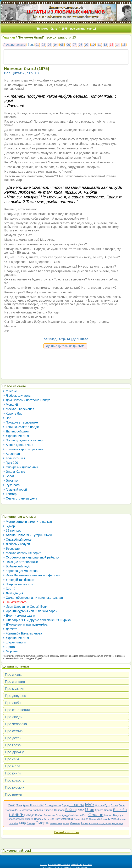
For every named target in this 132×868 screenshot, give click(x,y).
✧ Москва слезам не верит (22, 553)
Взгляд (49, 805)
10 (93, 45)
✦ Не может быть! (15, 602)
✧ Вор (7, 418)
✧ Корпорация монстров (20, 571)
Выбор (39, 815)
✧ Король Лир (12, 414)
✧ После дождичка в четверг (23, 440)
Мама (12, 805)
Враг (59, 815)
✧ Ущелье (10, 391)
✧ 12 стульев (12, 531)
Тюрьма (10, 810)
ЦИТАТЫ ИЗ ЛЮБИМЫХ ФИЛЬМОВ (66, 12)
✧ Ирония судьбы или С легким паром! (30, 611)
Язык (19, 805)
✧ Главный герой (15, 490)
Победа (29, 815)
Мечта (112, 819)
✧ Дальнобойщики (16, 431)
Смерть (42, 823)
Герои (65, 805)
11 (99, 45)
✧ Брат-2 (9, 589)
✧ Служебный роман (17, 540)
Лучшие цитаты (15, 45)
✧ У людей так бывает (18, 580)
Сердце (96, 815)
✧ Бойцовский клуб (16, 566)
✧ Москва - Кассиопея (18, 409)
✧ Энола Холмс (14, 472)
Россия (19, 810)
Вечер (31, 823)
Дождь (65, 815)
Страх (114, 805)
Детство (121, 819)
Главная (9, 37)
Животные (56, 823)
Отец (90, 810)
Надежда (118, 823)
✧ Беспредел (12, 549)
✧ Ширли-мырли (14, 642)
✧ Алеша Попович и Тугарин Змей (27, 535)
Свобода (38, 810)
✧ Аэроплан (11, 454)
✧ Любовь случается (17, 396)
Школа (85, 819)
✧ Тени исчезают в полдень (22, 427)
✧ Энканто (10, 481)
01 (37, 45)
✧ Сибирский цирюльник (20, 467)
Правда (77, 805)
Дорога (99, 810)
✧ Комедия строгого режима (23, 449)
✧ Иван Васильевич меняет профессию (31, 575)
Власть (108, 810)
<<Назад (50, 339)
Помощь (93, 819)
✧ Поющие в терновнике (20, 422)
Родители (49, 815)
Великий (94, 824)
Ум (71, 815)
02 (43, 45)
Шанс (34, 805)
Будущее (118, 815)
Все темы (87, 865)
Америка (67, 819)
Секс (41, 805)
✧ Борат (8, 476)
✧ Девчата (10, 629)
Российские (76, 865)
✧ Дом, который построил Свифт (26, 400)
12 (105, 45)
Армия (26, 805)
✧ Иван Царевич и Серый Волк (25, 607)
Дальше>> (80, 339)
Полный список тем (67, 832)
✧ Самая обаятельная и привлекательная (33, 598)
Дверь (77, 819)
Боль (66, 823)
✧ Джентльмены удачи (19, 616)
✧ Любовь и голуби (16, 544)
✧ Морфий (10, 405)
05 (62, 45)
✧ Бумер (9, 526)
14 (118, 45)
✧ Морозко (10, 651)
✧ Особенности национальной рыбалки (31, 557)
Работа (28, 810)
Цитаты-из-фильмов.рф (66, 7)
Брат (57, 819)
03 (49, 45)
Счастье (49, 810)
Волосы (39, 819)
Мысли (78, 815)
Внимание (27, 819)
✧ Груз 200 (10, 463)
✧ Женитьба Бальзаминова (22, 633)
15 (124, 45)
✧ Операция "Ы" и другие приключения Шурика (37, 620)
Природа (59, 810)
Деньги (16, 815)
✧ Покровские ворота (18, 584)
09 (87, 45)
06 (68, 45)
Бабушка (103, 819)
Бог (52, 819)
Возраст (108, 815)
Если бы (120, 810)
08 (81, 45)
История (99, 805)
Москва (57, 805)
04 (56, 45)
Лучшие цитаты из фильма (65, 346)
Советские (65, 865)
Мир (22, 823)
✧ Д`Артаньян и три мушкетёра (25, 625)
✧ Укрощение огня (16, 436)
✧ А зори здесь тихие (18, 445)
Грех (85, 815)
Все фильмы (54, 865)
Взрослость (14, 819)
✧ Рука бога (11, 485)
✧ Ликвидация (13, 593)
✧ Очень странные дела (20, 498)
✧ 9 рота (9, 647)
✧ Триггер (10, 494)
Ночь (85, 823)
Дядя (101, 824)
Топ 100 (43, 865)
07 (74, 45)
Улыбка (14, 823)
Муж (90, 805)
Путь (107, 805)
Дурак (108, 823)
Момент (75, 823)
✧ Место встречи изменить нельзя (27, 522)
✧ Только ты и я (14, 458)
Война (71, 810)
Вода (122, 805)
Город (80, 810)
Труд (46, 819)
